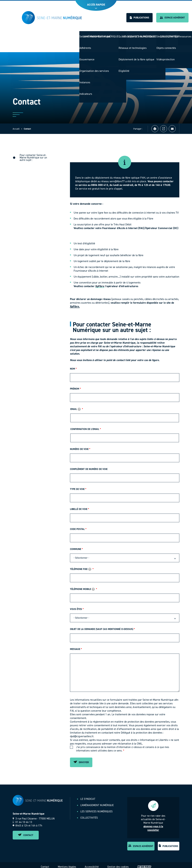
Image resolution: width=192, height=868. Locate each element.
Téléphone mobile (82, 585)
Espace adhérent (172, 18)
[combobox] (125, 554)
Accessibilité (92, 863)
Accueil (16, 125)
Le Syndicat (77, 35)
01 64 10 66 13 (22, 818)
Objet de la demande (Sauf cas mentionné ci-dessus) (102, 625)
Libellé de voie (79, 505)
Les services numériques (141, 35)
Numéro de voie (79, 445)
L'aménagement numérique (105, 35)
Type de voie (77, 485)
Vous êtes (76, 605)
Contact (26, 832)
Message (75, 645)
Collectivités (169, 35)
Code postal (77, 525)
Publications (139, 18)
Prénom (75, 385)
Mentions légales (67, 863)
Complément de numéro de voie (89, 465)
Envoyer (81, 759)
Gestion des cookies (118, 863)
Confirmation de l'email (85, 425)
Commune (76, 545)
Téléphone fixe (81, 565)
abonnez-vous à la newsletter (153, 825)
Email (76, 405)
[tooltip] (79, 406)
